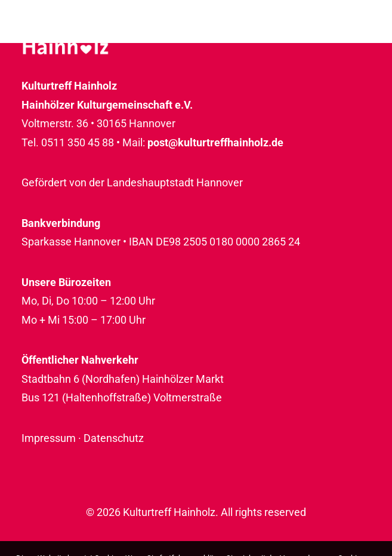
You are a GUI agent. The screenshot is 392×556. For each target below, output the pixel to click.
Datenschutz (114, 438)
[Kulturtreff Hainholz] (65, 37)
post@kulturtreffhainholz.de (215, 142)
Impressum (49, 438)
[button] (365, 37)
